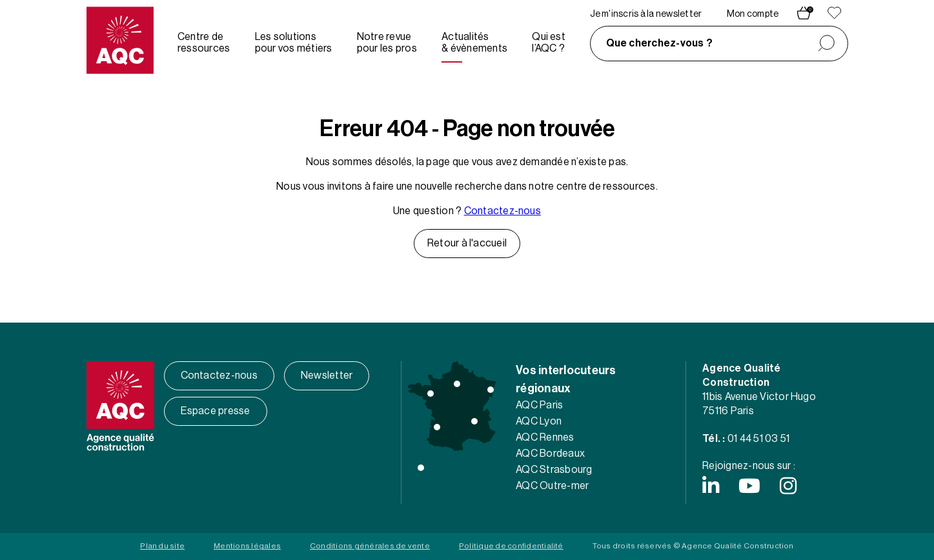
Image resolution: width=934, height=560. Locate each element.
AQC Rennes (545, 437)
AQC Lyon (539, 421)
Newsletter (327, 375)
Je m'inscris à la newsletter (646, 14)
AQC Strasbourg (554, 470)
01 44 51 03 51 (758, 439)
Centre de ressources (204, 43)
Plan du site (162, 546)
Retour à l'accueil (467, 243)
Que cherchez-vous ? (660, 43)
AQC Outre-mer (552, 486)
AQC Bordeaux (550, 454)
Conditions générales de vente (370, 546)
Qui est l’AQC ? (549, 43)
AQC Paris (539, 405)
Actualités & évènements (474, 43)
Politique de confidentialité (511, 546)
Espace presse (216, 411)
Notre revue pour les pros (387, 43)
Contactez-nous (503, 211)
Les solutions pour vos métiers (294, 43)
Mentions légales (247, 546)
